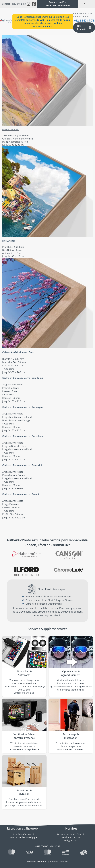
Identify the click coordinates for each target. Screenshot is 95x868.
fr (83, 4)
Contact (6, 4)
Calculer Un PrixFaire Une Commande (58, 4)
